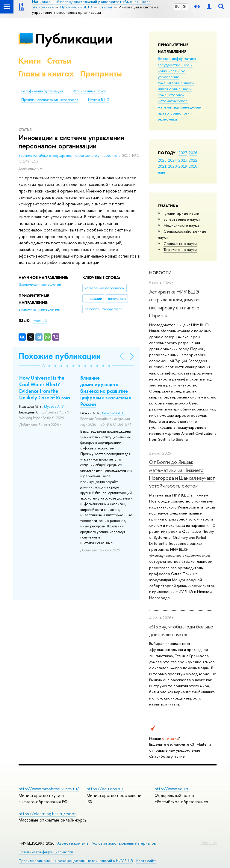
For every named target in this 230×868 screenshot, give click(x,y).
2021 (162, 166)
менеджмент (192, 107)
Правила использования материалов (50, 100)
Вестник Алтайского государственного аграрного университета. (70, 156)
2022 (193, 160)
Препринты (101, 74)
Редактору (209, 842)
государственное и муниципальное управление (175, 71)
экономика (167, 119)
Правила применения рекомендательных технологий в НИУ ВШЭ (76, 861)
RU (177, 7)
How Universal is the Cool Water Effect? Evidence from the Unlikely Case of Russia (45, 388)
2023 (183, 160)
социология (181, 113)
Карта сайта (146, 861)
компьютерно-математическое (173, 98)
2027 (183, 153)
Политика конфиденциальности (46, 852)
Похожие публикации (60, 356)
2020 (172, 166)
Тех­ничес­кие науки (180, 249)
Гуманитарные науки (181, 213)
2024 (172, 160)
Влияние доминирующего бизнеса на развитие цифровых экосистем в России (106, 391)
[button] (43, 366)
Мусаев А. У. (54, 407)
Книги (30, 61)
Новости (160, 273)
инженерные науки (175, 89)
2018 (193, 166)
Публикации (74, 39)
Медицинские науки (181, 225)
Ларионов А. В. (113, 413)
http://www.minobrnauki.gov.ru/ (49, 789)
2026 (193, 153)
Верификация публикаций (42, 91)
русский (40, 321)
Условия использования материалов (124, 843)
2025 (162, 160)
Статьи (59, 61)
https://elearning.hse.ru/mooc (47, 814)
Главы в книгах (46, 74)
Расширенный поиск (89, 91)
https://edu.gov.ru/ (105, 789)
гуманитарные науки (176, 83)
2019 (183, 166)
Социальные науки (180, 243)
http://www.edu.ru (172, 789)
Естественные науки (182, 219)
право (163, 113)
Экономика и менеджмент (41, 285)
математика (168, 107)
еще (162, 172)
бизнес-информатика (177, 58)
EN (185, 7)
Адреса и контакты (73, 843)
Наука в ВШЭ (99, 100)
